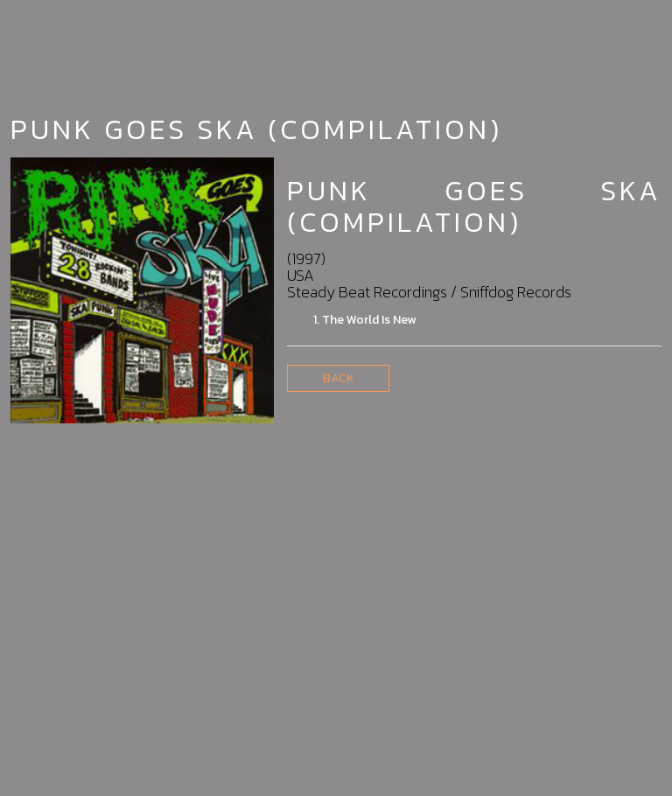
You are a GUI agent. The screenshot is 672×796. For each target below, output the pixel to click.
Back (338, 378)
